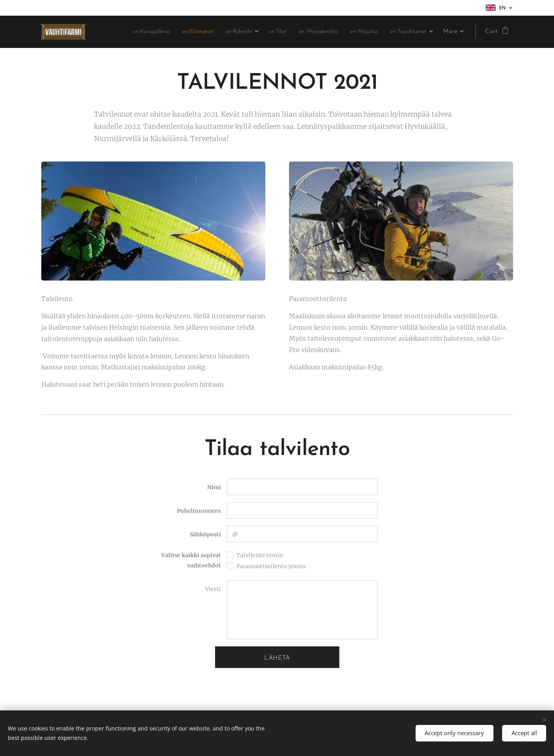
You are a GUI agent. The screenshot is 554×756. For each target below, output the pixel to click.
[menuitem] (179, 32)
